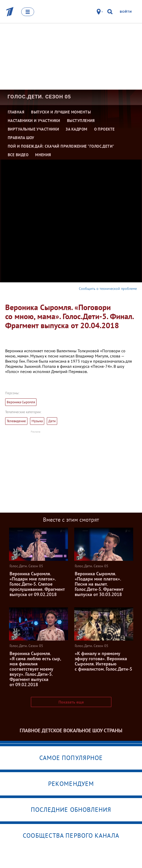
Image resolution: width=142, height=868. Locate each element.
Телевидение (16, 421)
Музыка (37, 421)
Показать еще (71, 702)
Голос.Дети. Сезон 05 (39, 97)
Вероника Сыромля (21, 402)
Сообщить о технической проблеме (108, 289)
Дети (52, 421)
